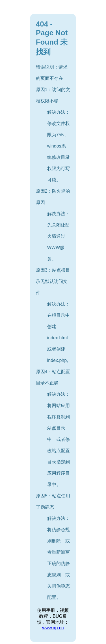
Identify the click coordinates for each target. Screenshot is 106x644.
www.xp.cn (53, 628)
